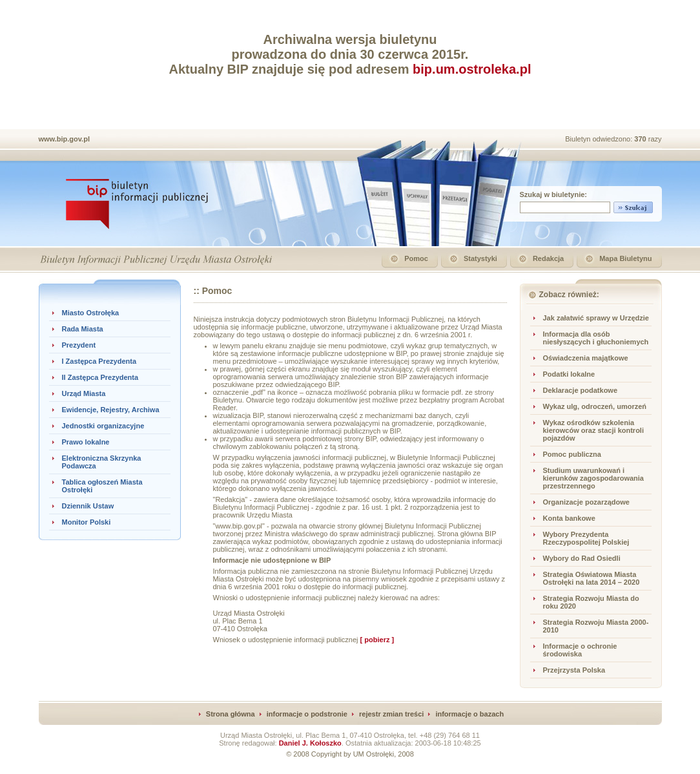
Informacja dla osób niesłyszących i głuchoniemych (596, 338)
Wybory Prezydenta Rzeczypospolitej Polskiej (586, 538)
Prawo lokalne (86, 442)
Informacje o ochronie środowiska (580, 650)
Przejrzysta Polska (574, 670)
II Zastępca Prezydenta (100, 377)
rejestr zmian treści (391, 714)
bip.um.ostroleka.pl (472, 69)
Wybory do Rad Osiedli (582, 558)
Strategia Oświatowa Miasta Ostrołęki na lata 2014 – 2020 (592, 578)
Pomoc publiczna (572, 454)
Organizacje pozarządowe (586, 502)
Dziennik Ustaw (88, 506)
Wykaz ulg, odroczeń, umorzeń (595, 406)
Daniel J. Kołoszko (310, 743)
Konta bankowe (569, 518)
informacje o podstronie (307, 714)
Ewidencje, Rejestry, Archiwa (111, 410)
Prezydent (79, 345)
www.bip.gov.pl (64, 139)
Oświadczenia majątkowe (586, 358)
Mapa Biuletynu (625, 258)
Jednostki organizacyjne (103, 426)
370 (641, 139)
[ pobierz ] (377, 640)
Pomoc (416, 258)
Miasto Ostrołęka (91, 313)
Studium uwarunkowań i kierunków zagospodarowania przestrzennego (593, 478)
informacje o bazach (469, 714)
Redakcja (548, 258)
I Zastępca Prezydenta (99, 361)
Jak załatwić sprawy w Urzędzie (596, 318)
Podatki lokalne (569, 374)
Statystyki (480, 258)
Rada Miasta (83, 329)
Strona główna (231, 714)
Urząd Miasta (84, 393)
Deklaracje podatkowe (581, 390)
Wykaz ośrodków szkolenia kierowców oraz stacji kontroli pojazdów (594, 430)
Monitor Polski (87, 522)
